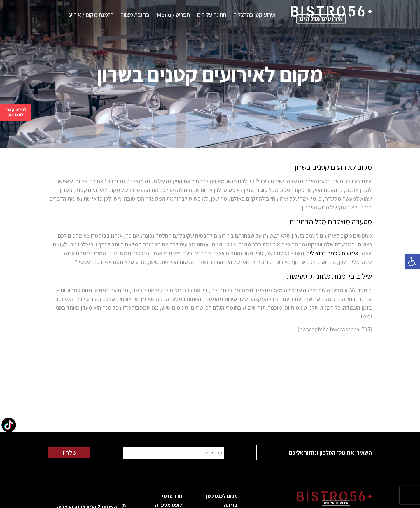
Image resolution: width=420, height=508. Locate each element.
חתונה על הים (212, 15)
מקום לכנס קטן (222, 496)
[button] (412, 262)
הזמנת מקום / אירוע (91, 15)
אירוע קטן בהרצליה (254, 15)
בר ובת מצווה (135, 15)
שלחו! (69, 453)
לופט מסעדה (169, 505)
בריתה (231, 505)
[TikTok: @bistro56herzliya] (9, 426)
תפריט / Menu (173, 15)
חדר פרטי (172, 496)
